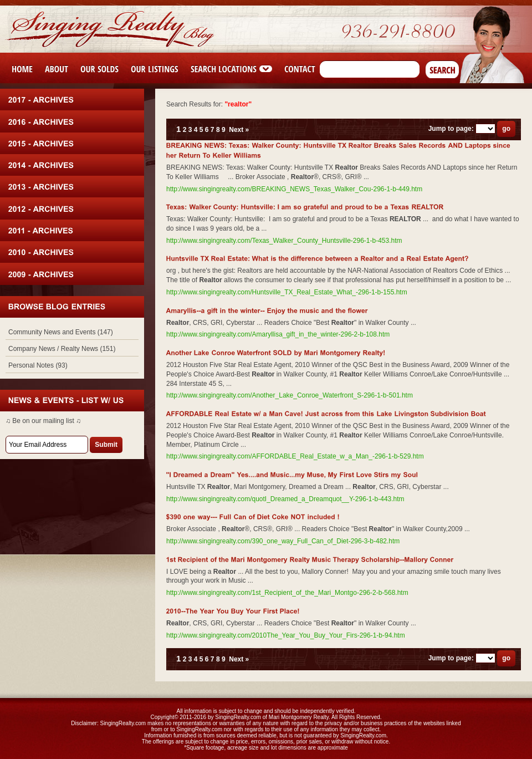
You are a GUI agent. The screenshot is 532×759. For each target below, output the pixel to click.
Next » (239, 130)
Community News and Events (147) (61, 332)
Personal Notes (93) (38, 365)
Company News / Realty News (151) (62, 349)
